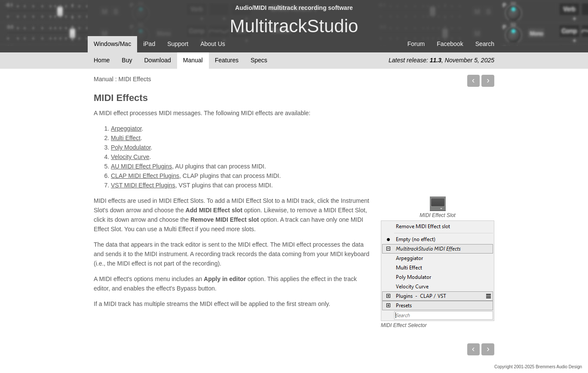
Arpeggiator (126, 128)
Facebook (450, 44)
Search (485, 44)
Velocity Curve (130, 157)
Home (102, 60)
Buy (127, 60)
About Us (213, 44)
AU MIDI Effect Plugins (141, 166)
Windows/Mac (112, 44)
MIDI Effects (121, 98)
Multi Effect (126, 138)
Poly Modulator (131, 147)
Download (157, 60)
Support (178, 44)
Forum (416, 44)
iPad (149, 44)
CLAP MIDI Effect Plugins (145, 176)
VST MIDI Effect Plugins (143, 185)
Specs (259, 60)
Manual (193, 60)
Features (227, 60)
